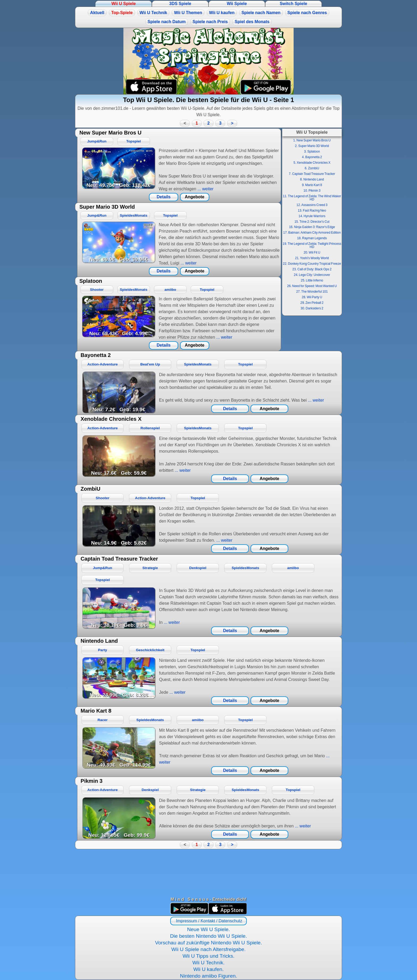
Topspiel (134, 141)
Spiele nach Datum (167, 22)
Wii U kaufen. (208, 969)
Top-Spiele (122, 13)
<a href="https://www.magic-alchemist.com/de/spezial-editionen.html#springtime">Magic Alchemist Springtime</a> (208, 61)
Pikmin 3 (91, 781)
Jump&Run (97, 141)
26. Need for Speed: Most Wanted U (312, 286)
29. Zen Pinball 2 (312, 303)
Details (164, 197)
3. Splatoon (312, 152)
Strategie (150, 568)
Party (103, 650)
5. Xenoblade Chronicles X (312, 163)
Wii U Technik (153, 13)
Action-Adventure (103, 364)
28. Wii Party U (312, 297)
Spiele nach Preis (210, 22)
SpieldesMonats (134, 215)
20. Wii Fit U (312, 253)
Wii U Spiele (124, 4)
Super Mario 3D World (107, 207)
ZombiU (90, 489)
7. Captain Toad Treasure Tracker (312, 174)
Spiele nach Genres (307, 13)
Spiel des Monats (252, 22)
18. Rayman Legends (312, 238)
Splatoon (91, 281)
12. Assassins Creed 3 (312, 205)
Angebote (195, 197)
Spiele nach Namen (261, 13)
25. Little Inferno (312, 280)
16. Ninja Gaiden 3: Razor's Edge (312, 227)
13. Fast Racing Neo (312, 211)
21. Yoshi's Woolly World (312, 258)
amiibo (170, 290)
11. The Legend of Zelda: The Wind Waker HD (312, 198)
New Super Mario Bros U (110, 133)
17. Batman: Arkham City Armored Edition (312, 233)
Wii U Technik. (208, 963)
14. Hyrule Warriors (312, 216)
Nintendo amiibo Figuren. (208, 976)
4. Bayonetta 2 (312, 157)
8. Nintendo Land (312, 179)
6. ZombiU (312, 168)
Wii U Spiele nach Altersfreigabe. (208, 949)
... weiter (205, 189)
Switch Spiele (293, 4)
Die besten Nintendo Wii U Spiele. (208, 936)
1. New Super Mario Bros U (312, 140)
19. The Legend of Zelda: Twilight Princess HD (312, 245)
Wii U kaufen (222, 13)
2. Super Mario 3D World (312, 146)
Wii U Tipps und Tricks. (208, 956)
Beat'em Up (150, 364)
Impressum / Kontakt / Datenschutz (208, 921)
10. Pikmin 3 (312, 191)
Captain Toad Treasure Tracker (119, 559)
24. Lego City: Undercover (312, 275)
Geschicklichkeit (150, 650)
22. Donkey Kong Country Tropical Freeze (312, 264)
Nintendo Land (99, 641)
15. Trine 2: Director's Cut (312, 222)
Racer (103, 720)
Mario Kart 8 (96, 711)
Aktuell (97, 13)
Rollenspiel (150, 428)
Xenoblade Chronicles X (111, 419)
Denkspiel (198, 568)
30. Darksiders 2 (312, 308)
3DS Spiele (180, 4)
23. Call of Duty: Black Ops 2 (312, 269)
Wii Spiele (237, 4)
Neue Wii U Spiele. (208, 929)
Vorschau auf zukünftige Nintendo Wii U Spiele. (208, 943)
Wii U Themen (188, 13)
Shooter (97, 290)
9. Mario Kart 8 (312, 185)
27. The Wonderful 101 (312, 292)
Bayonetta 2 (96, 355)
